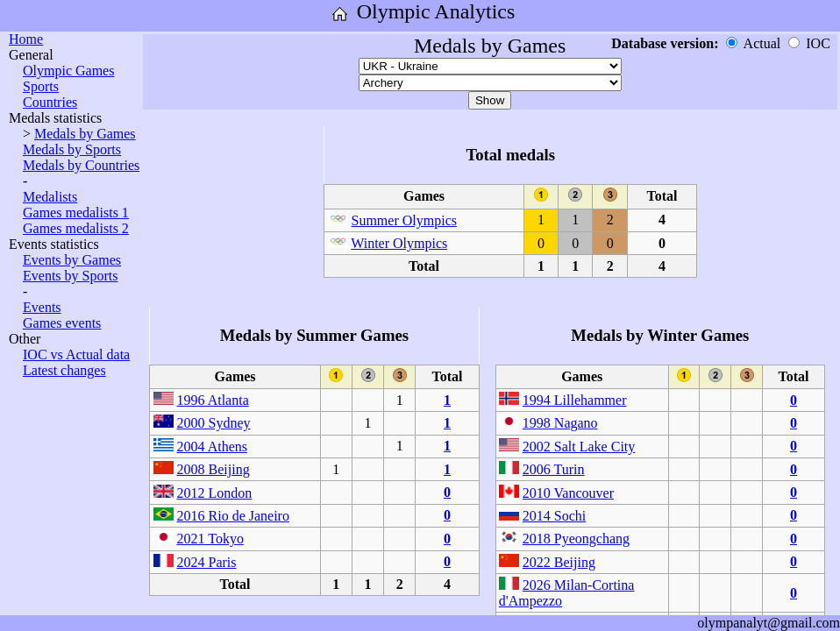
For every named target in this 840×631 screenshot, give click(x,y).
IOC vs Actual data (76, 354)
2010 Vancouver (568, 493)
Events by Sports (70, 276)
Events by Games (72, 260)
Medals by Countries (81, 165)
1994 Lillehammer (575, 400)
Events (42, 307)
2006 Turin (554, 469)
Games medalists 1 (76, 213)
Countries (50, 102)
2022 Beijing (559, 562)
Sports (41, 86)
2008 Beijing (214, 469)
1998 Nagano (560, 423)
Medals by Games (85, 134)
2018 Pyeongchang (576, 539)
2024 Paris (207, 562)
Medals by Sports (72, 149)
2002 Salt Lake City (579, 447)
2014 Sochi (554, 516)
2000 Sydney (214, 423)
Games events (62, 323)
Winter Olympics (399, 243)
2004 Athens (212, 447)
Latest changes (64, 370)
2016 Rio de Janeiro (233, 516)
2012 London (215, 493)
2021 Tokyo (210, 539)
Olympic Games (68, 71)
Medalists (50, 197)
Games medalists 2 (76, 228)
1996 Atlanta (213, 400)
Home (26, 39)
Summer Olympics (404, 220)
